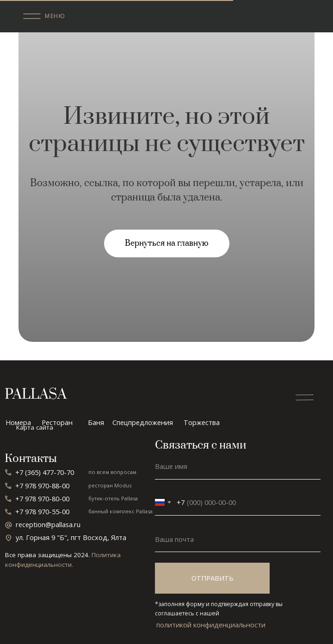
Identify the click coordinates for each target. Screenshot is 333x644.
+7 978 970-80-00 (42, 498)
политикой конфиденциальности (211, 625)
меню (55, 16)
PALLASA (36, 395)
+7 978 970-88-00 (42, 486)
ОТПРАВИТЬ (213, 578)
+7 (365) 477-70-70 (45, 472)
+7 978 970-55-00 (42, 511)
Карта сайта (35, 427)
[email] (238, 539)
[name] (238, 466)
